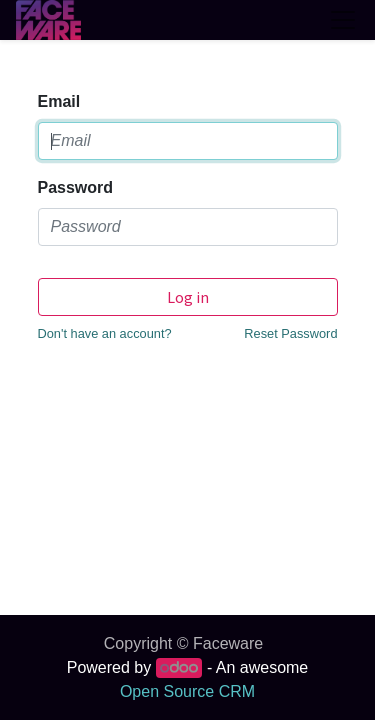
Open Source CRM (187, 691)
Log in (188, 297)
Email (59, 101)
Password (76, 187)
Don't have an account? (105, 333)
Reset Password (290, 333)
